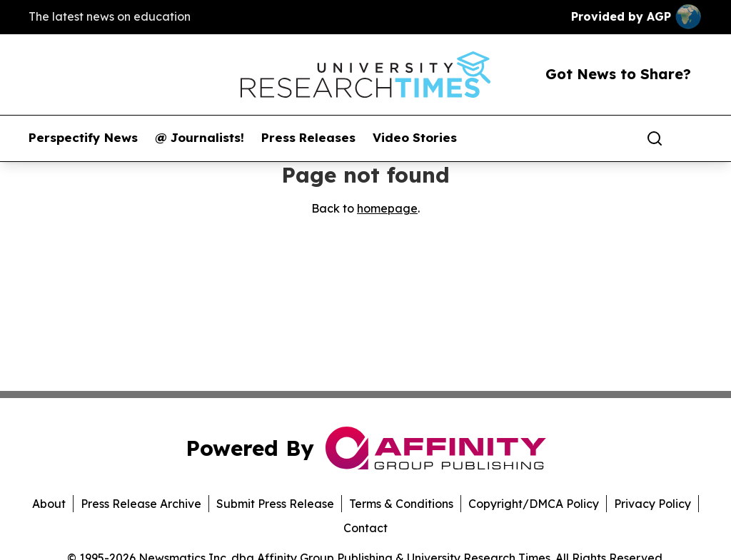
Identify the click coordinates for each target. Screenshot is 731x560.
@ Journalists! (200, 138)
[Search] (655, 138)
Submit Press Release (275, 504)
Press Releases (308, 138)
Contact (365, 528)
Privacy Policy (652, 504)
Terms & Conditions (401, 504)
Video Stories (415, 138)
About (49, 504)
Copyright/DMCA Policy (534, 504)
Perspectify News (83, 138)
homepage (387, 208)
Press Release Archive (141, 504)
